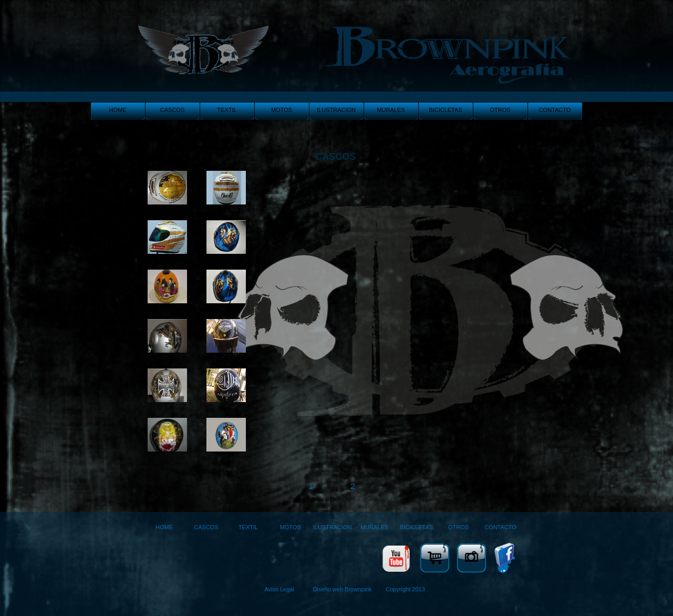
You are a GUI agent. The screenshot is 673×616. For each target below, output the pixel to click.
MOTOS (282, 110)
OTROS (500, 110)
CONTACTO (555, 110)
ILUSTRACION (336, 110)
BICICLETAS (445, 110)
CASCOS (172, 110)
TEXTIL (227, 110)
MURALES (391, 110)
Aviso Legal (279, 589)
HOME (118, 110)
